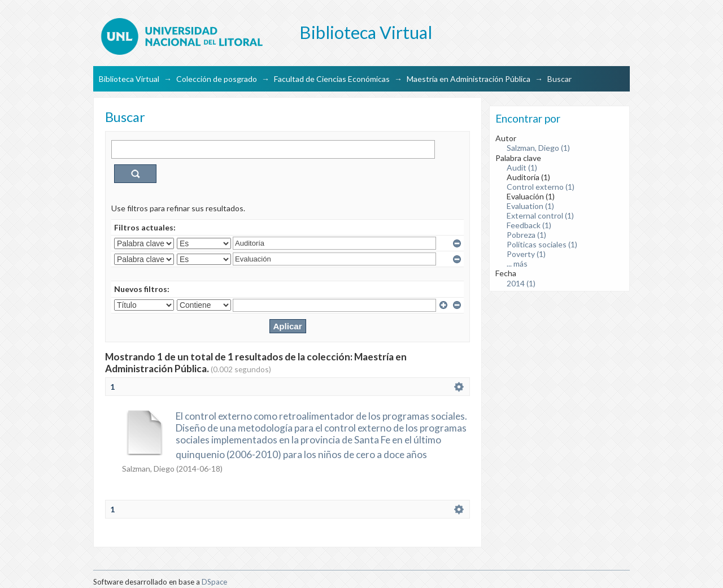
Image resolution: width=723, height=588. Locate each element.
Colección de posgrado (217, 79)
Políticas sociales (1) (542, 244)
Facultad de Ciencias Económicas (332, 79)
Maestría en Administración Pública (469, 79)
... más (517, 263)
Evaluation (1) (530, 206)
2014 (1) (521, 283)
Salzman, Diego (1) (538, 148)
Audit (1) (522, 167)
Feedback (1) (529, 225)
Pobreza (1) (526, 235)
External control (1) (540, 215)
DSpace (214, 582)
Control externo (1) (541, 187)
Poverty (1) (526, 254)
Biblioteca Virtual (129, 79)
